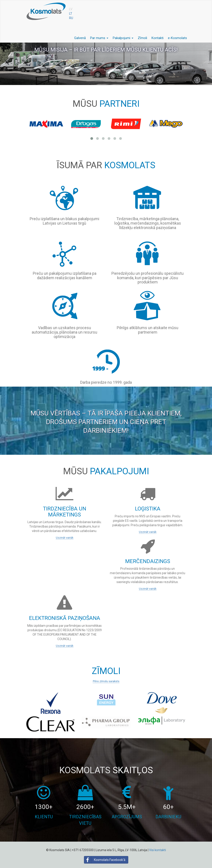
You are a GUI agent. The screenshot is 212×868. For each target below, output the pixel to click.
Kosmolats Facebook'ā (105, 860)
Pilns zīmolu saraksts (106, 681)
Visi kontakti (158, 850)
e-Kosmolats (177, 38)
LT (71, 14)
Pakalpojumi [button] (123, 38)
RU (71, 18)
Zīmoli (142, 38)
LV (71, 9)
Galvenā (80, 38)
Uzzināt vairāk (65, 538)
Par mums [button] (99, 38)
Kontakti (158, 38)
